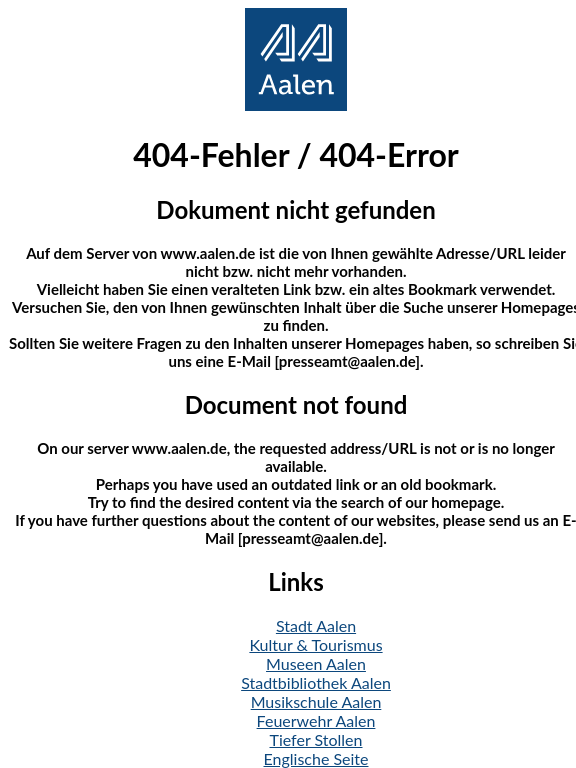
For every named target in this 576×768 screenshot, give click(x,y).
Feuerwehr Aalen (316, 720)
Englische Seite (316, 758)
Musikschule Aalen (316, 701)
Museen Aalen (316, 663)
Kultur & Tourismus (315, 644)
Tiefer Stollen (316, 739)
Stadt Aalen (316, 625)
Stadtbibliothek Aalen (316, 682)
